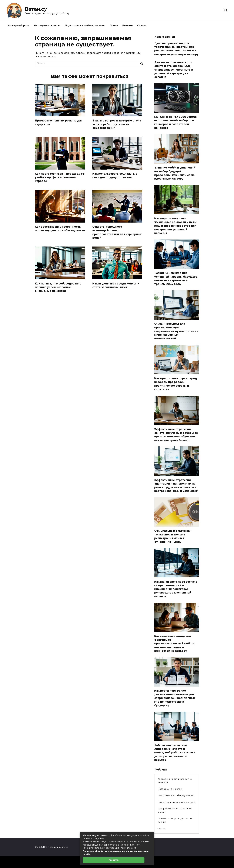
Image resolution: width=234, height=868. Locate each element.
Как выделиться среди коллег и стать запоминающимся (116, 285)
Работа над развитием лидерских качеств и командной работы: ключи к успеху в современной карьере (175, 752)
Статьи (142, 26)
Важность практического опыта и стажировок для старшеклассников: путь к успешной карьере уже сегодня (174, 70)
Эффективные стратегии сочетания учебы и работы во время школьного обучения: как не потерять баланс (176, 435)
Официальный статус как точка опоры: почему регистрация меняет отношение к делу (173, 536)
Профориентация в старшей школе (175, 810)
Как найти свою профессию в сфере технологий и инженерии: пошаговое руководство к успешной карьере (176, 589)
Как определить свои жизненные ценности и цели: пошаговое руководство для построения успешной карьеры (176, 226)
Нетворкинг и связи (47, 26)
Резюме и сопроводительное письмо (175, 820)
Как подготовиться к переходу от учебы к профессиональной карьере (60, 177)
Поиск (114, 26)
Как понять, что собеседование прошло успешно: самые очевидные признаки (58, 287)
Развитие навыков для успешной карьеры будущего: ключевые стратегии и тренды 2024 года (176, 278)
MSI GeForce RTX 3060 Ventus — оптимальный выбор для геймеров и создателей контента (175, 122)
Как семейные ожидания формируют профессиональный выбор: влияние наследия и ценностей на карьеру (174, 643)
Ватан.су (36, 9)
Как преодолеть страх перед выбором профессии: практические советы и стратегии (176, 384)
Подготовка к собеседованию (85, 26)
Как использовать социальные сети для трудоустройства (115, 176)
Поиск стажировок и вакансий (176, 802)
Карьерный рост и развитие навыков (175, 781)
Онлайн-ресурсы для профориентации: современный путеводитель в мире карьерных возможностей (176, 331)
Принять (114, 860)
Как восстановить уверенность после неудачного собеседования (60, 229)
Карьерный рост (18, 26)
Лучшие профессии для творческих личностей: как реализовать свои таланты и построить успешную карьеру (176, 49)
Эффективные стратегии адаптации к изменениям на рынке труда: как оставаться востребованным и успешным (176, 485)
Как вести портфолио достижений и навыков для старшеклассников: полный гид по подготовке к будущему (175, 698)
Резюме (128, 26)
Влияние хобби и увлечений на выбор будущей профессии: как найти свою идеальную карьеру (175, 173)
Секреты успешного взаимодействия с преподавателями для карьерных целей (117, 232)
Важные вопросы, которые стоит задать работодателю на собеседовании (117, 124)
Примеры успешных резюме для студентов (59, 122)
